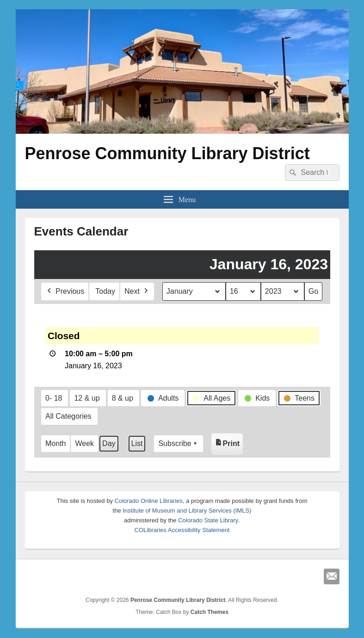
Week (84, 443)
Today (105, 291)
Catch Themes (210, 612)
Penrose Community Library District (167, 153)
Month (56, 443)
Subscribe (178, 444)
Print (228, 442)
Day (109, 443)
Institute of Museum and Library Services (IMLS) (187, 511)
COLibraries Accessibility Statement (182, 530)
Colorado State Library (208, 520)
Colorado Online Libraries (149, 501)
